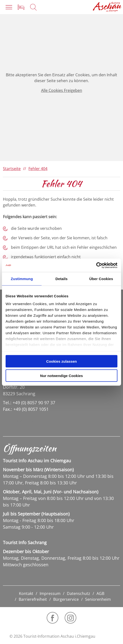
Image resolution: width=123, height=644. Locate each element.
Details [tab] (61, 279)
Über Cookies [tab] (101, 279)
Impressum (50, 593)
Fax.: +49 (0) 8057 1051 (26, 409)
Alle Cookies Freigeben (62, 90)
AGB (100, 593)
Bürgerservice (66, 599)
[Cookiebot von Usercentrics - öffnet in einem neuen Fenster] (96, 265)
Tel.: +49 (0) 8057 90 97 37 (29, 403)
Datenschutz (79, 593)
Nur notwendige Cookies (61, 375)
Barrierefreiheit (33, 599)
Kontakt (26, 593)
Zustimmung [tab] (22, 279)
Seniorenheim (98, 599)
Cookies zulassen (61, 361)
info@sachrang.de (24, 421)
